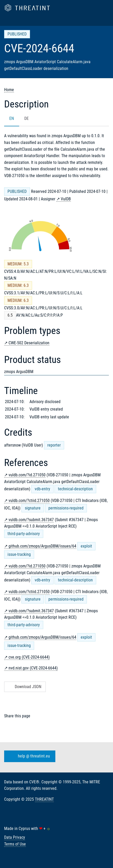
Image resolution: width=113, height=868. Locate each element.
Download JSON (24, 687)
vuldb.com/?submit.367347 (31, 520)
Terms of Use (15, 844)
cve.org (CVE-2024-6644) (29, 657)
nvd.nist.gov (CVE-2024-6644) (33, 668)
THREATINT (44, 799)
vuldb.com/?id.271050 (27, 475)
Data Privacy (15, 837)
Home (9, 90)
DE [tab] (27, 118)
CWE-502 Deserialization (29, 343)
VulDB (66, 199)
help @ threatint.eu (29, 756)
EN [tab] (12, 118)
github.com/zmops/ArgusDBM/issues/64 (42, 546)
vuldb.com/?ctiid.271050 (29, 501)
